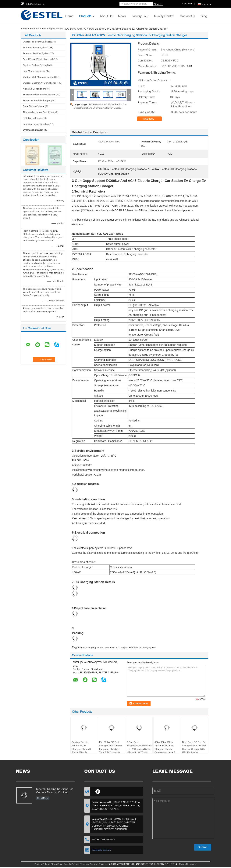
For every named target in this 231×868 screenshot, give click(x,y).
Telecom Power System (35, 48)
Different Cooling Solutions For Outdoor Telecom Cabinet (55, 791)
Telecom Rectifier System (36, 53)
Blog (204, 16)
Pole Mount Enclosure (34, 71)
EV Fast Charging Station (91, 647)
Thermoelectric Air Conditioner (39, 112)
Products (85, 16)
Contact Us (187, 16)
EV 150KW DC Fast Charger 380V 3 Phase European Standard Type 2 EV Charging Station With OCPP (111, 749)
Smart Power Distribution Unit (38, 59)
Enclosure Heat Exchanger (37, 100)
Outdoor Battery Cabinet (35, 65)
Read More (43, 798)
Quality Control (164, 16)
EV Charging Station (52, 29)
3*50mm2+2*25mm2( (122, 572)
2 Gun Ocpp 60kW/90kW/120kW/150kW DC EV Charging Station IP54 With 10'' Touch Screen (140, 749)
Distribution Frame (32, 118)
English (206, 4)
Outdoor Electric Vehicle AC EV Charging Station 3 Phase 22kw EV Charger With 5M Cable (84, 749)
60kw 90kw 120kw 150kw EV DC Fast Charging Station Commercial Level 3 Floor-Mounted (165, 749)
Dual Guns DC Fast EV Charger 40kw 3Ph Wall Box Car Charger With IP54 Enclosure (194, 747)
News (122, 16)
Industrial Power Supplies (36, 124)
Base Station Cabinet (34, 106)
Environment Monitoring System (39, 95)
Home (69, 16)
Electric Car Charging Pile (142, 647)
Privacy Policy (42, 864)
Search (158, 4)
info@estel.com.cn (36, 4)
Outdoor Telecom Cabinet (36, 42)
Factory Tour (140, 16)
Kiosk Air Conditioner (34, 89)
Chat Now (151, 119)
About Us (106, 16)
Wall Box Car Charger (116, 647)
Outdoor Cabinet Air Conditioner (39, 83)
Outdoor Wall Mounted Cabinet (39, 77)
